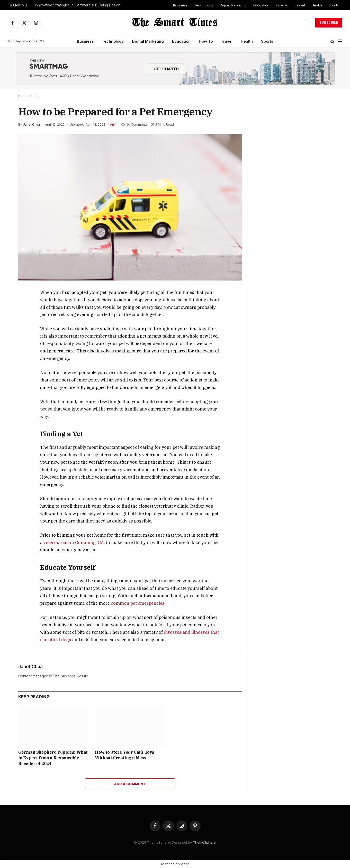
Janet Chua (31, 124)
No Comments (134, 124)
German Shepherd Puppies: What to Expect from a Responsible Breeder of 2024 (53, 758)
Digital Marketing (233, 5)
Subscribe (329, 22)
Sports (334, 5)
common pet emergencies (138, 603)
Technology (204, 5)
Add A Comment (130, 784)
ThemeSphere (204, 842)
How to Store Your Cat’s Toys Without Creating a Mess (125, 755)
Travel (300, 5)
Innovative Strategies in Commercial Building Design (78, 5)
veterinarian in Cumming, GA (74, 543)
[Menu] (340, 41)
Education (261, 5)
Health (317, 5)
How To (282, 5)
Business (180, 5)
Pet (113, 125)
